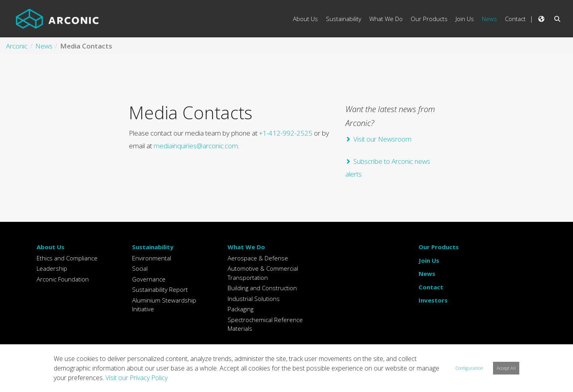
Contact (431, 287)
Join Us (429, 260)
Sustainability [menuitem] (344, 19)
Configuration (469, 368)
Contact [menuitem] (515, 19)
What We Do (246, 247)
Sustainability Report (160, 289)
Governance (149, 279)
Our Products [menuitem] (429, 19)
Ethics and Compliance (67, 258)
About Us (51, 247)
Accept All (506, 368)
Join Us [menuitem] (465, 19)
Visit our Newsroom (382, 139)
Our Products (439, 247)
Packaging (241, 309)
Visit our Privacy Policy (136, 378)
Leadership (52, 268)
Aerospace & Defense (258, 258)
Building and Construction (262, 288)
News (427, 274)
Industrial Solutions (254, 299)
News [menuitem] (489, 19)
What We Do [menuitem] (386, 19)
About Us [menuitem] (305, 19)
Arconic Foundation (63, 279)
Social (140, 268)
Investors (433, 300)
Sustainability (153, 247)
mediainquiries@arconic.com (196, 146)
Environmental (152, 258)
